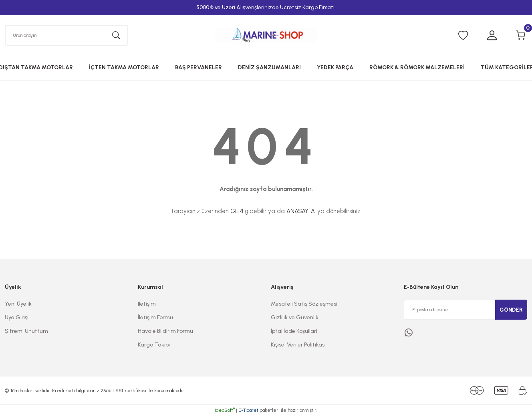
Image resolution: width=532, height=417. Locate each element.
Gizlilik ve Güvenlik (295, 319)
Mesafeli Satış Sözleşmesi (304, 305)
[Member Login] (492, 36)
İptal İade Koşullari (294, 332)
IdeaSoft (225, 411)
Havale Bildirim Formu (165, 332)
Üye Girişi (17, 319)
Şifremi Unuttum (26, 332)
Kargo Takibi (154, 346)
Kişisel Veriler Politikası (298, 346)
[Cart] (521, 36)
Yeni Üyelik (18, 305)
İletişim (147, 305)
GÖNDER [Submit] (511, 311)
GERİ (237, 212)
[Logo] (266, 36)
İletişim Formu (155, 319)
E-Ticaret (248, 411)
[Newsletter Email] (465, 311)
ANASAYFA (301, 212)
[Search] (66, 36)
